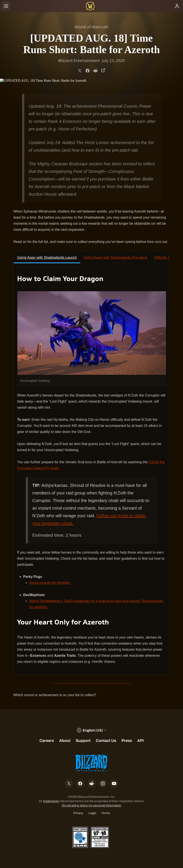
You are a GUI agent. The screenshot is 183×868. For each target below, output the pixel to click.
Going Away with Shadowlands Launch (47, 258)
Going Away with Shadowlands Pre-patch (115, 258)
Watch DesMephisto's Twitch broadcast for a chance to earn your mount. (85, 601)
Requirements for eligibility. (50, 583)
